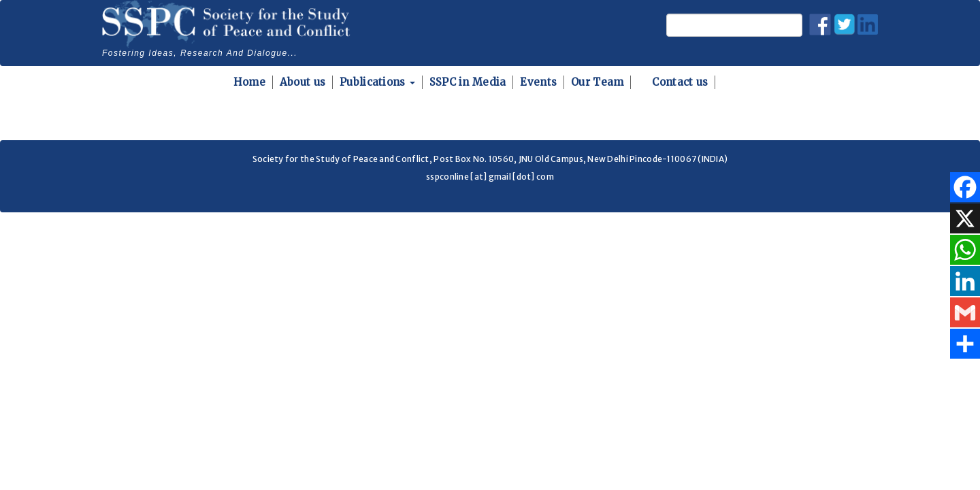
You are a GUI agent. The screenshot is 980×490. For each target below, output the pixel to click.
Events (538, 82)
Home (249, 82)
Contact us (680, 82)
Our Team (597, 82)
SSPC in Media (468, 82)
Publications (377, 82)
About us (303, 82)
